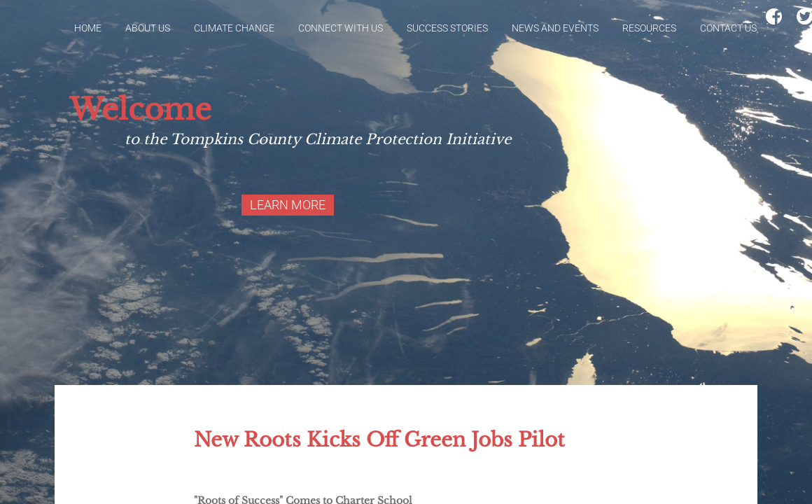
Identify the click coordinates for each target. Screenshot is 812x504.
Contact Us (728, 28)
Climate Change (234, 28)
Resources (649, 28)
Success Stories (447, 28)
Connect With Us (341, 28)
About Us (148, 28)
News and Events (555, 28)
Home (88, 28)
